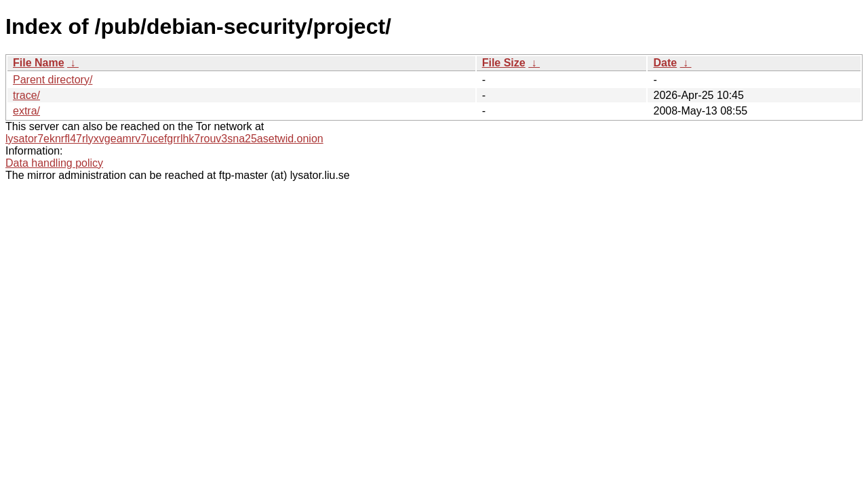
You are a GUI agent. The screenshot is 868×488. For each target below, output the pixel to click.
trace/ (26, 95)
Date (665, 63)
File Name (39, 63)
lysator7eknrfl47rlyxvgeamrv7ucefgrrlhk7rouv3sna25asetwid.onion (164, 139)
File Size (504, 63)
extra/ (26, 111)
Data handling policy (54, 163)
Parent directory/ (53, 80)
